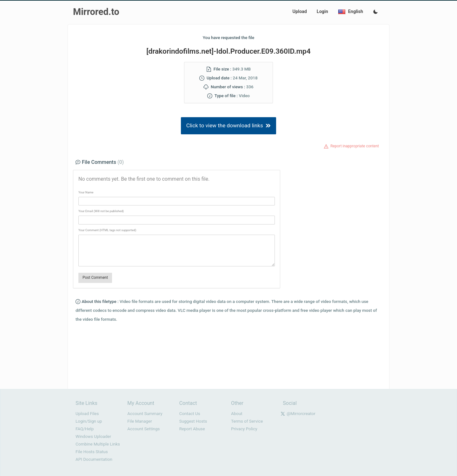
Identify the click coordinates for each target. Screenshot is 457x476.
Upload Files (87, 414)
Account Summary (145, 414)
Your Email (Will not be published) (101, 211)
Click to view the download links (229, 125)
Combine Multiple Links (98, 444)
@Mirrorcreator (301, 414)
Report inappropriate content (355, 146)
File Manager (139, 421)
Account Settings (143, 429)
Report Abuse (192, 429)
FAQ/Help (85, 429)
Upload (300, 12)
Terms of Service (247, 421)
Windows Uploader (93, 436)
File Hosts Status (92, 452)
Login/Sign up (89, 421)
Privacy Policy (244, 429)
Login (322, 12)
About (237, 414)
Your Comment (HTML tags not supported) (107, 230)
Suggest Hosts (193, 421)
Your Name (86, 192)
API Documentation (94, 459)
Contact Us (190, 414)
